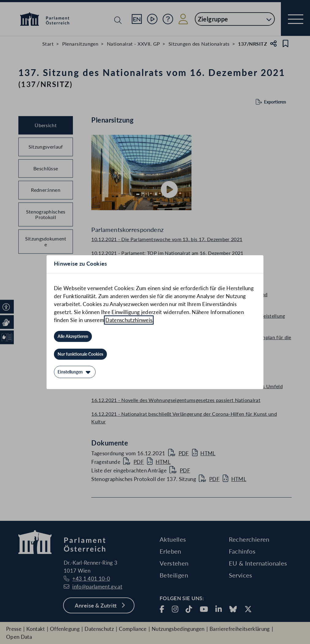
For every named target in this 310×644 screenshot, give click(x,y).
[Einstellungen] (75, 372)
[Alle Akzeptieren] (73, 336)
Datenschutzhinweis (129, 320)
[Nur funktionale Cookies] (80, 354)
